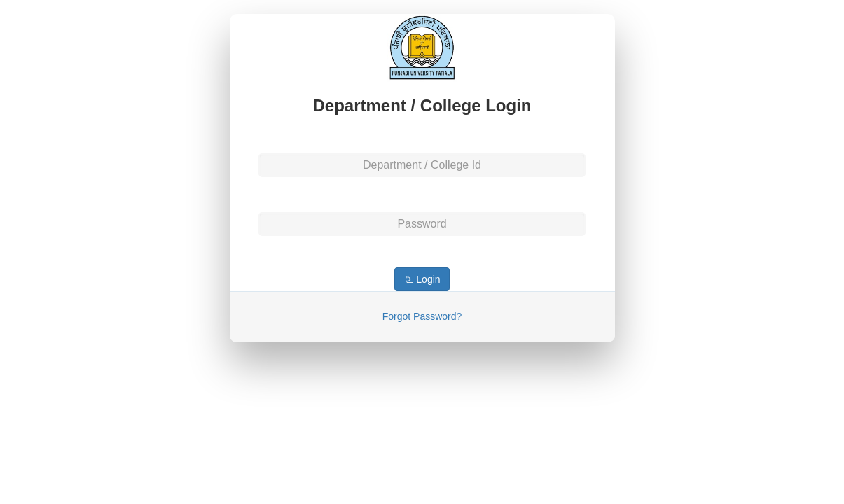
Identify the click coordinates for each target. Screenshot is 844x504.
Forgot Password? (422, 316)
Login (422, 279)
